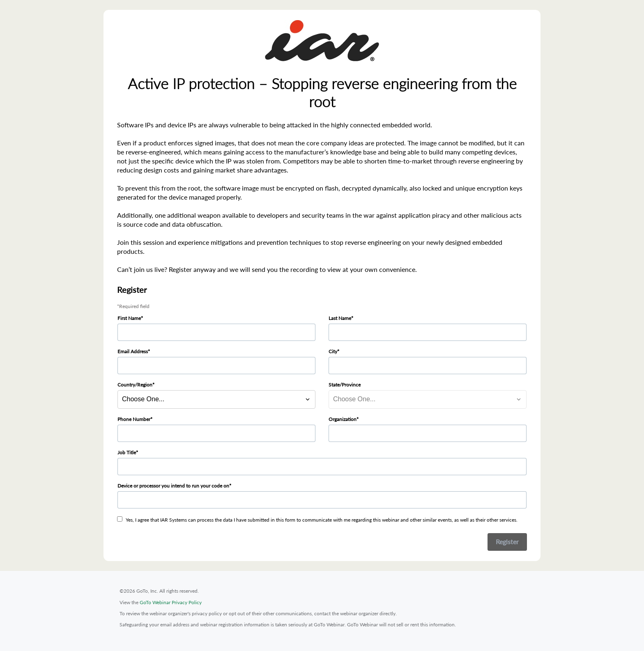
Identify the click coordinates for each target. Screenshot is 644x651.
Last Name (340, 318)
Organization (343, 419)
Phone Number (134, 419)
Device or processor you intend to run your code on (173, 486)
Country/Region (135, 385)
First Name (129, 318)
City (333, 351)
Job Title (127, 452)
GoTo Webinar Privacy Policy (171, 602)
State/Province (345, 385)
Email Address (133, 351)
